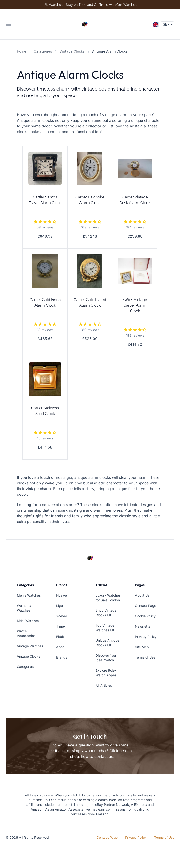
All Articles (104, 685)
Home (22, 51)
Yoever (62, 616)
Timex (61, 626)
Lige (60, 606)
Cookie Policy (145, 616)
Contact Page (146, 606)
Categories (43, 51)
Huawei (62, 595)
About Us (142, 595)
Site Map (142, 647)
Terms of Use (145, 657)
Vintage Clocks (72, 51)
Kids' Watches (28, 621)
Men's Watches (29, 595)
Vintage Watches (30, 646)
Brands (62, 657)
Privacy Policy (146, 637)
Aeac (60, 647)
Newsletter (143, 626)
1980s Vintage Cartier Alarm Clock (135, 305)
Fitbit (60, 637)
